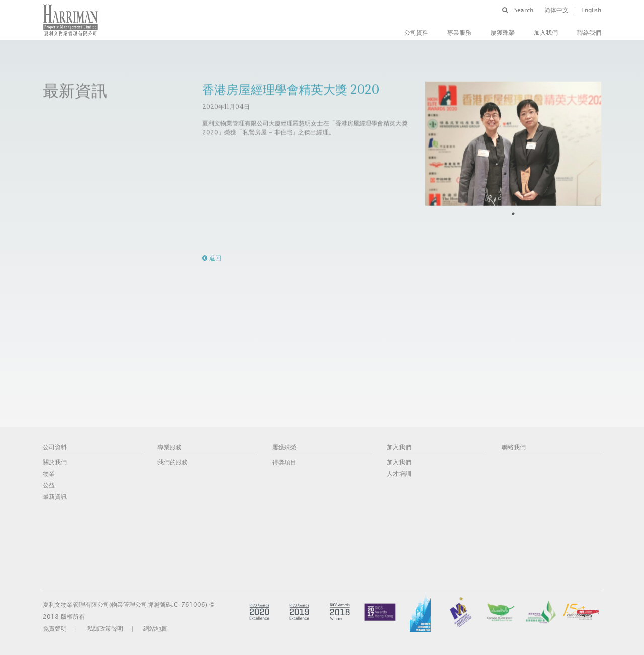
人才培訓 (399, 474)
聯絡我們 (589, 33)
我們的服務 (173, 462)
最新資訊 (55, 497)
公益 (49, 485)
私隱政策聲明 (105, 629)
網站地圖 (155, 629)
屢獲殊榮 (503, 33)
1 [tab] (513, 214)
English (591, 10)
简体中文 (556, 10)
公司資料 (416, 33)
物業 (49, 474)
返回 (212, 258)
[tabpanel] (513, 143)
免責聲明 (55, 629)
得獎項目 (284, 462)
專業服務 (459, 33)
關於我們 (55, 462)
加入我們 (546, 33)
